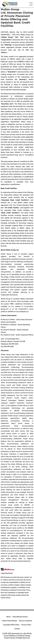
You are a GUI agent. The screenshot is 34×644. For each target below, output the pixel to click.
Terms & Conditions (25, 621)
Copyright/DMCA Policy (11, 625)
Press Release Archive (20, 617)
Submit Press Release (9, 621)
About (8, 617)
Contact (17, 629)
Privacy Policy (26, 625)
